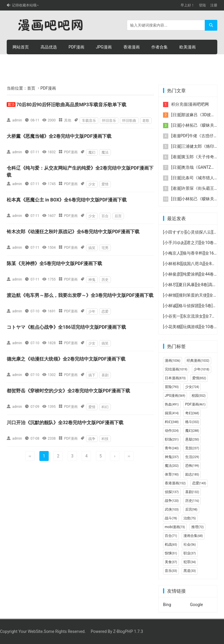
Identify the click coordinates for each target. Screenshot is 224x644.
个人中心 (105, 62)
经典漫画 (198, 361)
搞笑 (92, 248)
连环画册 (21, 62)
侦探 (172, 492)
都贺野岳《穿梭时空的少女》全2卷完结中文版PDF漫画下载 (68, 391)
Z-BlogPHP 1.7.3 (128, 631)
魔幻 (92, 152)
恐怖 (192, 466)
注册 (214, 5)
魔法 (105, 152)
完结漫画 (176, 369)
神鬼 (92, 280)
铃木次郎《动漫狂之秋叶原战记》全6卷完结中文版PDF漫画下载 (73, 232)
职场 (172, 439)
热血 (172, 404)
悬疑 (192, 439)
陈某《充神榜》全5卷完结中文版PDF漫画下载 (54, 263)
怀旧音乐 (109, 121)
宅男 (105, 248)
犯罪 (190, 562)
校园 (199, 396)
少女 (92, 184)
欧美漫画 (188, 47)
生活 (192, 457)
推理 (197, 527)
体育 (172, 474)
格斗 (192, 422)
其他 (68, 120)
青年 (172, 448)
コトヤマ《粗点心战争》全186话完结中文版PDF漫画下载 (66, 327)
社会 (190, 544)
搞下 (92, 375)
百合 (105, 216)
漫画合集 (193, 536)
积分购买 (49, 62)
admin (17, 120)
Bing (167, 605)
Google (196, 605)
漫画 (173, 361)
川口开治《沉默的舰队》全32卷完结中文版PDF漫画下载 (65, 423)
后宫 (118, 216)
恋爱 (105, 311)
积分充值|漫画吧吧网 (190, 104)
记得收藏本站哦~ (25, 5)
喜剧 (105, 375)
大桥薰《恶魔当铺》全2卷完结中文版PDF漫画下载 (59, 136)
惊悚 (171, 553)
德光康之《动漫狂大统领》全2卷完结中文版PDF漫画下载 (66, 359)
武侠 (172, 509)
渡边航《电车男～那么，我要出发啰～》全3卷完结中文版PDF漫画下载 (80, 295)
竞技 (192, 448)
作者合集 (160, 47)
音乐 (171, 571)
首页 (31, 88)
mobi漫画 (175, 527)
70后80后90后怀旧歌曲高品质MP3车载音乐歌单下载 (71, 105)
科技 (105, 439)
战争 (92, 439)
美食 (171, 562)
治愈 (190, 518)
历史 (105, 280)
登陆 (202, 5)
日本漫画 (175, 378)
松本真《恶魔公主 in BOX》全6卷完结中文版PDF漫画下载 (67, 200)
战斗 (171, 518)
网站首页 (21, 47)
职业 (190, 553)
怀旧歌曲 (129, 121)
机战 (171, 544)
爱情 (105, 184)
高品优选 (49, 47)
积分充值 (77, 62)
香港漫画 (132, 47)
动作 (172, 431)
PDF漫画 (76, 47)
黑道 (190, 571)
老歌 (146, 121)
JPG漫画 (104, 47)
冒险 (172, 387)
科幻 (105, 407)
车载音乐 (89, 121)
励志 (192, 474)
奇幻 (192, 413)
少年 (92, 311)
